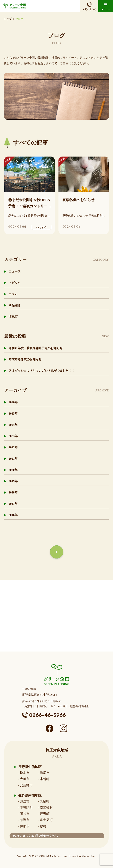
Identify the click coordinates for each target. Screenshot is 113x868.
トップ (8, 19)
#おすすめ (41, 227)
